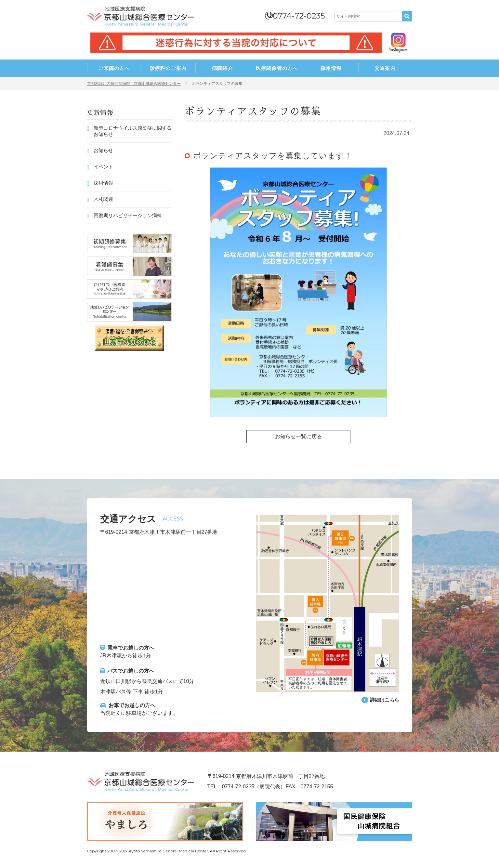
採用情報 (331, 68)
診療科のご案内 (168, 68)
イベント (103, 167)
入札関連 (103, 199)
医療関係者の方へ (277, 68)
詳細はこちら (384, 700)
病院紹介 (223, 68)
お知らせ (103, 150)
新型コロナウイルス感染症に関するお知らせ (133, 131)
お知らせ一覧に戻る (298, 436)
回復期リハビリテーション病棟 (128, 215)
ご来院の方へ (114, 68)
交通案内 (385, 68)
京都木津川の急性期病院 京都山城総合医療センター (134, 84)
